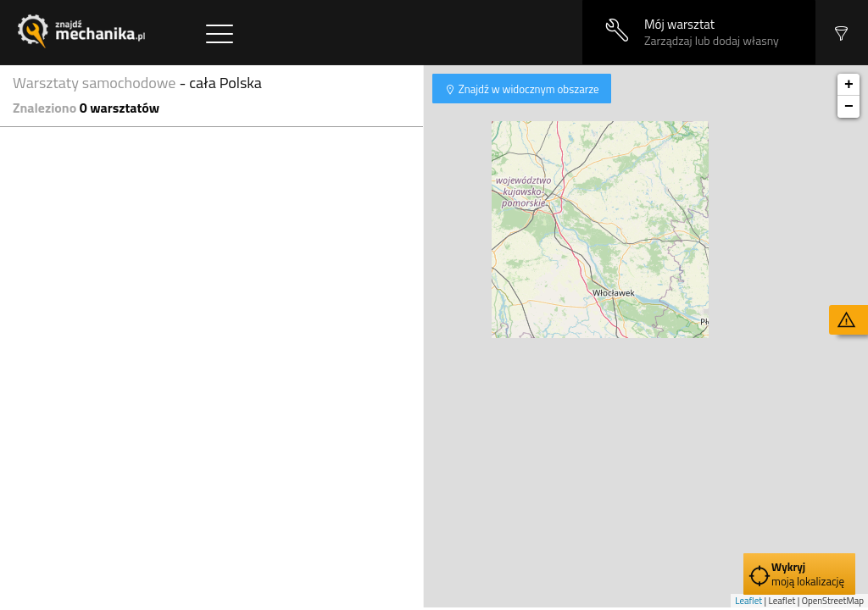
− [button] (849, 107)
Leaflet (748, 601)
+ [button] (849, 85)
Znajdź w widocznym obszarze (528, 89)
